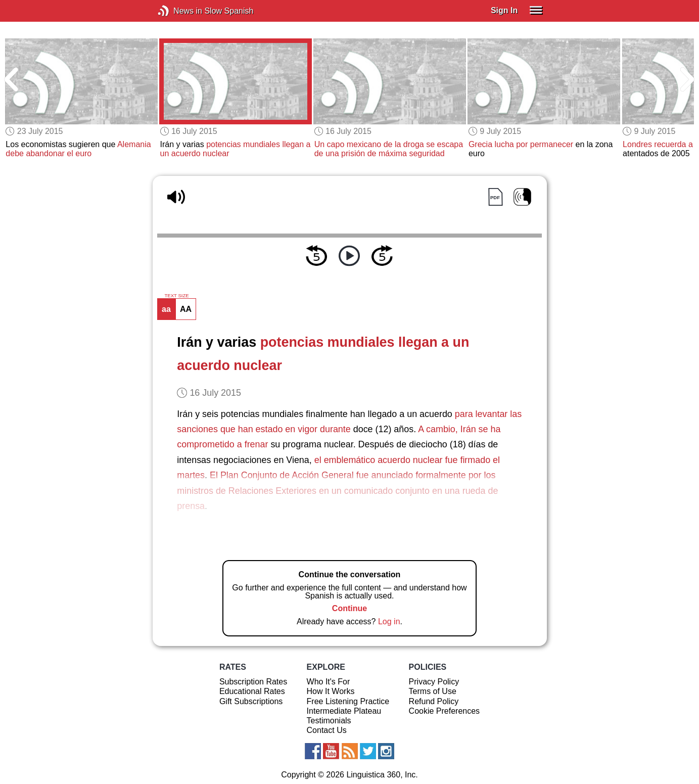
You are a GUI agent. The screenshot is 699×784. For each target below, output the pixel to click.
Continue (349, 608)
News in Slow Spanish (179, 11)
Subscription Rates (253, 682)
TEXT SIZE (176, 296)
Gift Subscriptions (251, 701)
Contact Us (327, 730)
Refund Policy (434, 701)
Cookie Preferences (445, 711)
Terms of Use (433, 691)
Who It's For (329, 682)
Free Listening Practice (348, 701)
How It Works (331, 691)
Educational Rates (252, 691)
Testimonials (329, 721)
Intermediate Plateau (344, 711)
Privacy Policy (434, 682)
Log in (389, 621)
